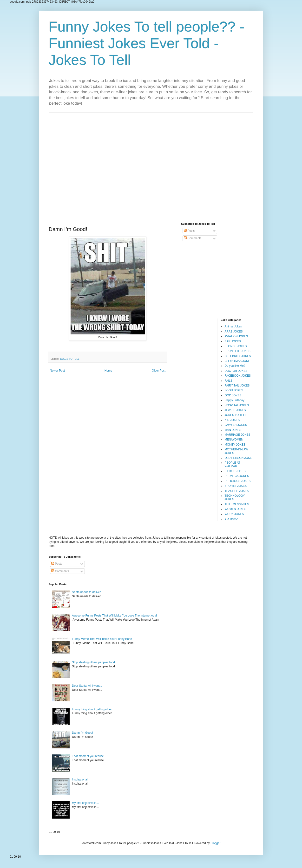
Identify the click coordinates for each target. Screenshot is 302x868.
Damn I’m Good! (82, 733)
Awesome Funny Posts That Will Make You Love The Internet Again (115, 616)
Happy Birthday (235, 400)
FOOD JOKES (234, 390)
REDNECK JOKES (237, 476)
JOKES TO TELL (70, 359)
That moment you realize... (89, 756)
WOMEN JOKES (236, 509)
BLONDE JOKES (236, 346)
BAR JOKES (233, 341)
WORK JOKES (234, 514)
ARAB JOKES (234, 332)
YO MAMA (232, 519)
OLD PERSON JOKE (238, 458)
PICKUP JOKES (235, 471)
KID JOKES (232, 420)
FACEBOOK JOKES (238, 376)
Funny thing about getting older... (93, 709)
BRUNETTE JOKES (238, 351)
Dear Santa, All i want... (87, 686)
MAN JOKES (233, 430)
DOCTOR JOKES (236, 371)
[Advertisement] (151, 164)
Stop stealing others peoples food (93, 662)
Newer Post (57, 371)
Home (108, 371)
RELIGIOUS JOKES (238, 481)
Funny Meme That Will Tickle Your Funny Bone (102, 639)
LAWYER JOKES (236, 425)
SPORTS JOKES (236, 486)
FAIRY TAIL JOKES (237, 386)
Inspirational (80, 780)
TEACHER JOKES (237, 491)
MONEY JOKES (235, 445)
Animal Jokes (233, 326)
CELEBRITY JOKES (238, 356)
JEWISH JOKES (235, 410)
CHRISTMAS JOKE (237, 361)
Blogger (215, 843)
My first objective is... (85, 803)
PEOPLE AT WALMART (233, 464)
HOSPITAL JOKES (237, 405)
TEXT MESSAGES (237, 504)
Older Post (159, 371)
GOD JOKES (233, 395)
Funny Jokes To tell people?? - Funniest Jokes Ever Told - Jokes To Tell (147, 43)
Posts (189, 231)
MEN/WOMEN (234, 440)
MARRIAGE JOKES (238, 435)
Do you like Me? (235, 366)
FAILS (229, 381)
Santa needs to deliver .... (88, 592)
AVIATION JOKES (236, 336)
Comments (193, 238)
